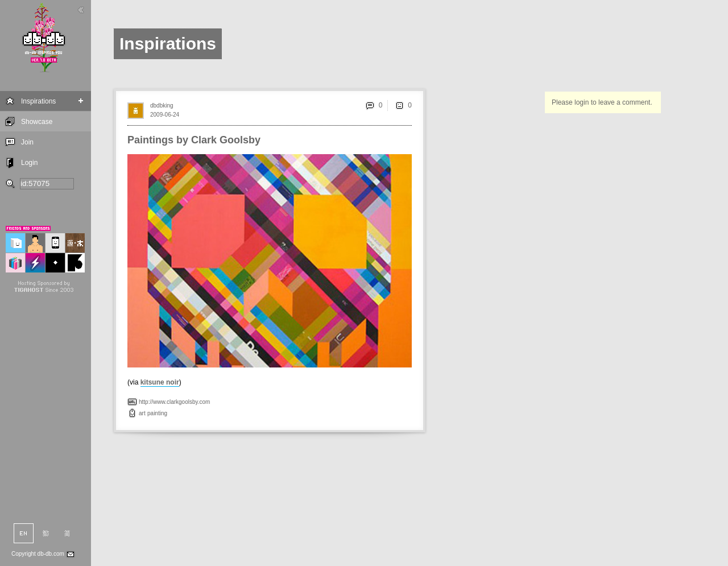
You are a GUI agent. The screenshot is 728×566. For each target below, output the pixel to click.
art (142, 413)
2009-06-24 (165, 115)
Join (27, 142)
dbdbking (162, 106)
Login (29, 163)
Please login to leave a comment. (602, 102)
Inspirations (38, 101)
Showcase (37, 122)
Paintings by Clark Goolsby (194, 140)
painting (157, 413)
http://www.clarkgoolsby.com (174, 402)
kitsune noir (160, 382)
